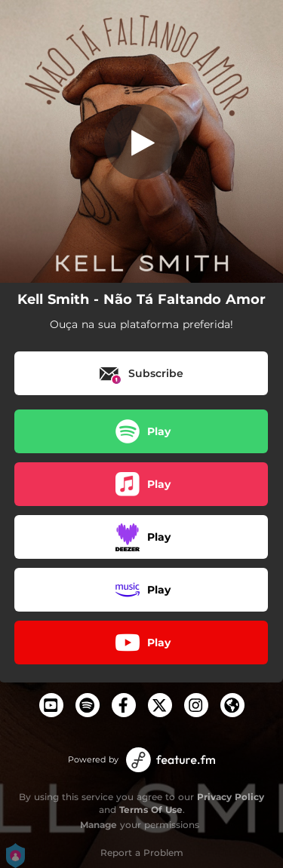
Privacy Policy (231, 797)
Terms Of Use (151, 810)
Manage (98, 825)
